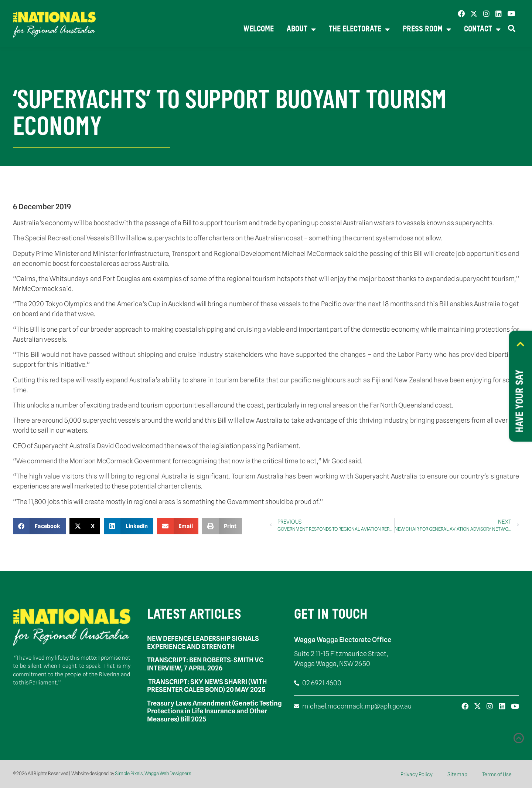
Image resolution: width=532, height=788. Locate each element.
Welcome (259, 29)
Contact (482, 30)
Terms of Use (497, 774)
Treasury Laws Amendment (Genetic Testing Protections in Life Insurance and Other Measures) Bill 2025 (214, 711)
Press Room (427, 30)
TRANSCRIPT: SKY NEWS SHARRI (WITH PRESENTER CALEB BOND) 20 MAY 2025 (207, 686)
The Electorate (359, 30)
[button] (39, 526)
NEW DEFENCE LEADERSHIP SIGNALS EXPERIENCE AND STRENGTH (203, 642)
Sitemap (457, 774)
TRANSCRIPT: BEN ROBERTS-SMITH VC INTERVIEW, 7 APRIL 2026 (205, 664)
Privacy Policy (417, 774)
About (301, 30)
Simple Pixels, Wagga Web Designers (153, 773)
